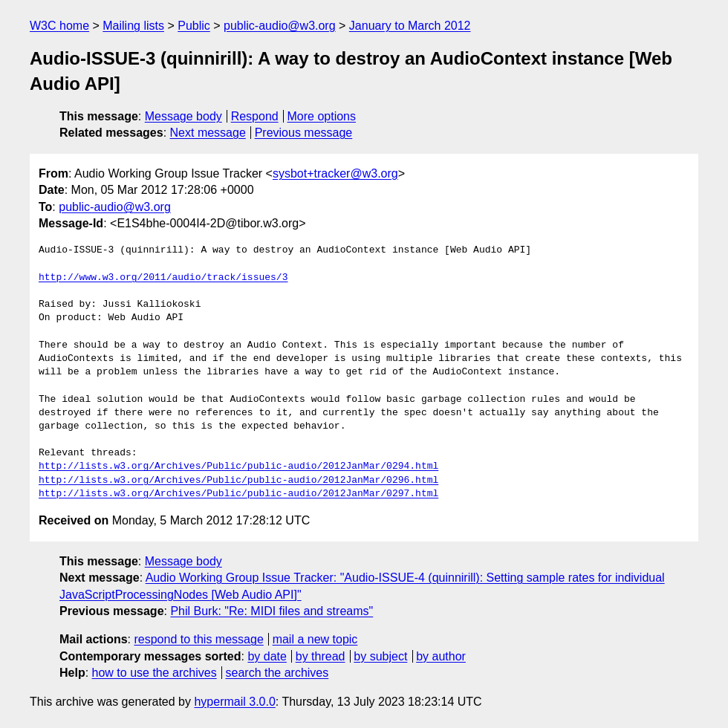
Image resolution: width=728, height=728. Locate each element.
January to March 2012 (410, 26)
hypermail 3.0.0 (234, 702)
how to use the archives (155, 673)
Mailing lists (133, 26)
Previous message (304, 133)
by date (267, 656)
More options (322, 116)
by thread (321, 656)
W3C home (59, 26)
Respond (255, 116)
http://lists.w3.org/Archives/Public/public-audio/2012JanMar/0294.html (238, 467)
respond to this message (198, 639)
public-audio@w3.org (280, 26)
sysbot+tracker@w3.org (335, 173)
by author (441, 656)
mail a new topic (315, 639)
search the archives (277, 673)
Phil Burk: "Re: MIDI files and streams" (272, 611)
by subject (380, 656)
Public (194, 26)
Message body (183, 116)
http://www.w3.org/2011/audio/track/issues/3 (163, 278)
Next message (208, 133)
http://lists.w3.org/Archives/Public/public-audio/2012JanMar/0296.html (238, 481)
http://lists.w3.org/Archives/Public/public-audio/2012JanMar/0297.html (238, 494)
